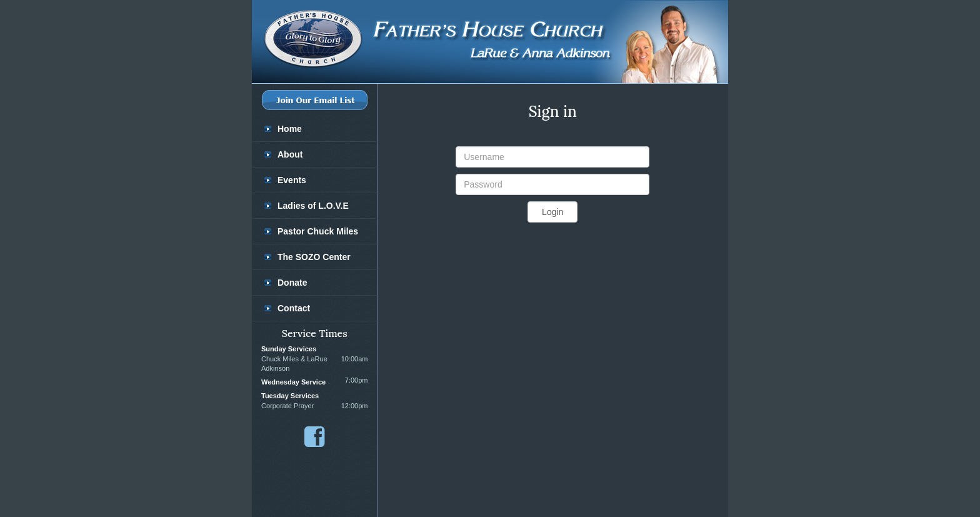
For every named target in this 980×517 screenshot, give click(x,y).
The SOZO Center (314, 257)
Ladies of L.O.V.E (313, 206)
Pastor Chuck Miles (318, 231)
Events (292, 180)
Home (290, 129)
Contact (294, 308)
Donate (292, 283)
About (290, 154)
